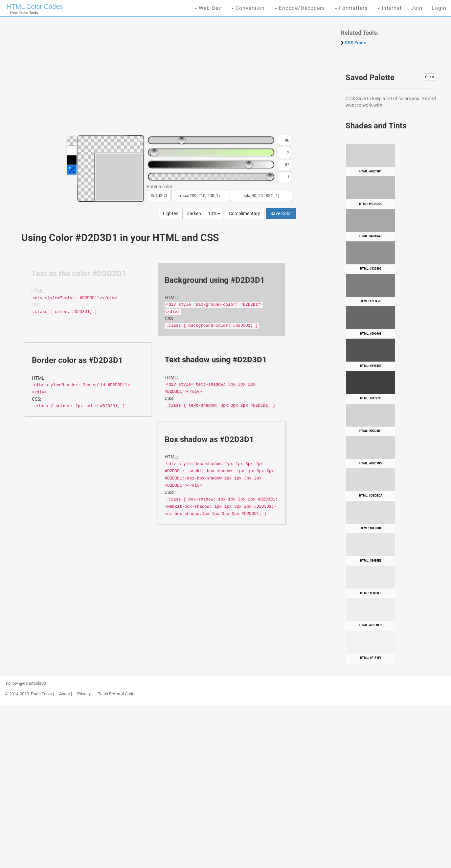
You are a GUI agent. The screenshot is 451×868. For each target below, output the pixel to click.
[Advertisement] (170, 79)
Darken (194, 213)
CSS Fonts (355, 43)
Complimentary (245, 213)
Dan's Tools (41, 694)
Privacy (84, 694)
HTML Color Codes (35, 7)
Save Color (281, 213)
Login (439, 8)
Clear (430, 77)
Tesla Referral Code (116, 694)
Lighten (171, 213)
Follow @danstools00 (26, 683)
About (65, 694)
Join (417, 8)
